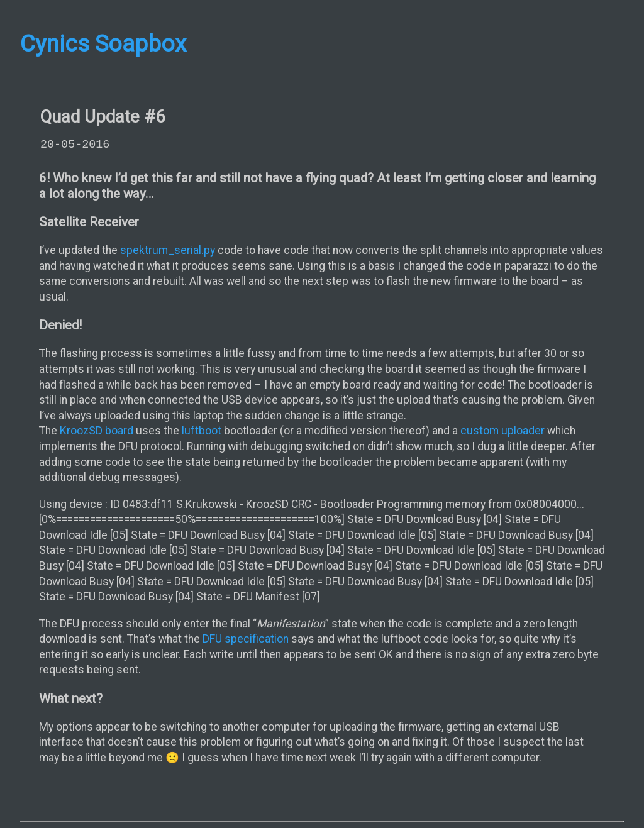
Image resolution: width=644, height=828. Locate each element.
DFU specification (246, 639)
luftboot (202, 431)
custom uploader (502, 431)
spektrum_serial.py (168, 250)
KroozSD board (97, 431)
